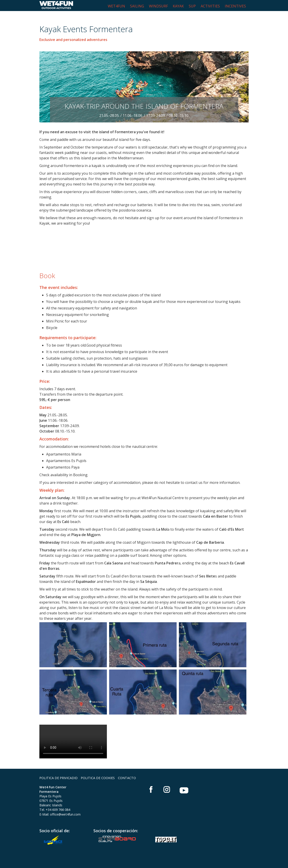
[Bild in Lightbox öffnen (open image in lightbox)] (73, 645)
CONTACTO (127, 778)
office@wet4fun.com (65, 814)
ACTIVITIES (210, 6)
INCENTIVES (235, 6)
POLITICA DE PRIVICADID (58, 778)
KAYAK (178, 6)
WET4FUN (116, 6)
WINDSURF (158, 6)
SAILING (137, 6)
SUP (192, 6)
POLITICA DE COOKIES (98, 778)
